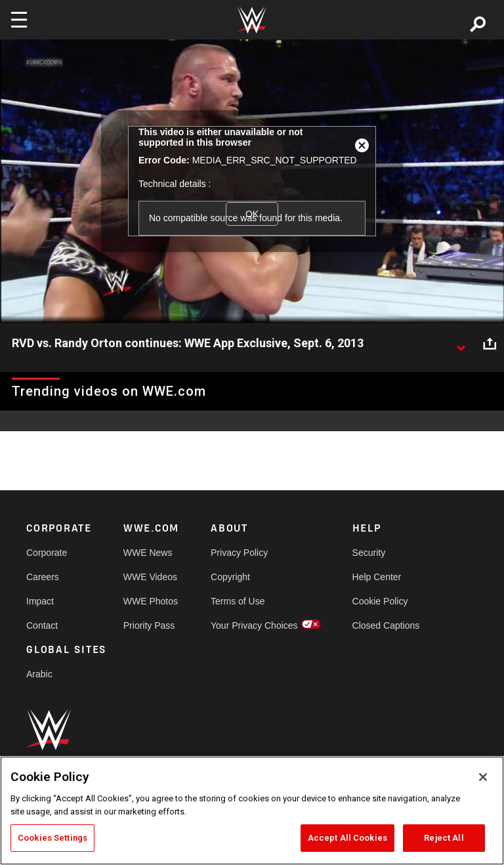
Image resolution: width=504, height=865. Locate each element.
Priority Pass (149, 625)
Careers (43, 577)
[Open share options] (490, 344)
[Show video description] (461, 344)
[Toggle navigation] (19, 20)
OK (252, 214)
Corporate (47, 553)
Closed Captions (386, 625)
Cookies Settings (52, 838)
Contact (42, 625)
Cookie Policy (380, 601)
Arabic (39, 674)
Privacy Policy (239, 553)
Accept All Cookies (347, 838)
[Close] (483, 777)
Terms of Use (238, 601)
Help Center (377, 577)
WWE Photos (151, 601)
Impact (40, 601)
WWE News (148, 553)
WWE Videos (150, 577)
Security (369, 553)
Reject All (444, 838)
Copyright (230, 577)
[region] (252, 811)
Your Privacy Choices (254, 625)
